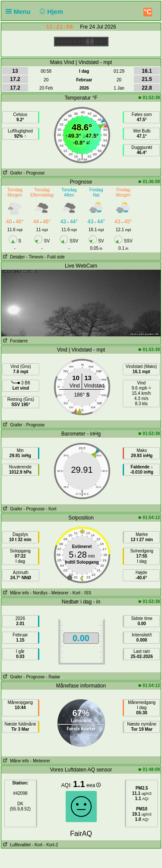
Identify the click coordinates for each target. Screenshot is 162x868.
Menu (20, 11)
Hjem (51, 11)
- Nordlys (39, 593)
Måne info (15, 593)
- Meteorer (59, 593)
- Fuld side (55, 257)
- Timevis (35, 257)
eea (94, 785)
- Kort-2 (50, 845)
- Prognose (34, 173)
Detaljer (13, 257)
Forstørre (14, 341)
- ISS (86, 593)
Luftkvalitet (16, 845)
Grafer (12, 173)
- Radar (53, 677)
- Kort (51, 509)
